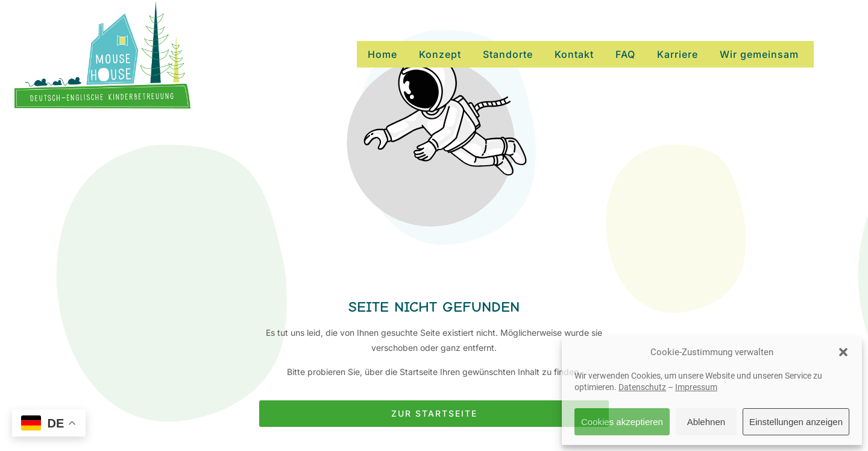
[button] (843, 352)
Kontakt (574, 54)
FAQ (625, 54)
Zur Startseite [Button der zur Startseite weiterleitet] (434, 413)
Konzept (440, 54)
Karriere (678, 54)
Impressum (696, 387)
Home (382, 54)
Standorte (508, 54)
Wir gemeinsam (759, 54)
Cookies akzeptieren (622, 422)
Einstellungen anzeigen (796, 422)
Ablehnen (706, 422)
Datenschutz (642, 387)
